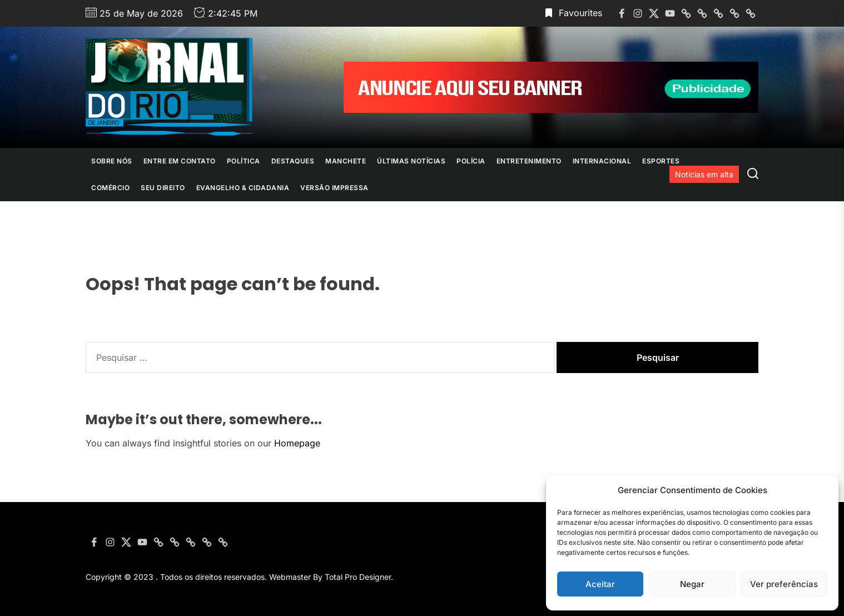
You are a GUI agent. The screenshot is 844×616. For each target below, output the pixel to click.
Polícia (471, 161)
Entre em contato (180, 161)
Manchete (346, 161)
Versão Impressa (334, 188)
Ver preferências (784, 584)
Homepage (297, 443)
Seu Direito (163, 188)
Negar (692, 584)
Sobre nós (112, 161)
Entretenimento (529, 161)
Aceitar (600, 584)
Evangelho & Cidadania (243, 188)
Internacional (602, 161)
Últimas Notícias (411, 161)
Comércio (110, 188)
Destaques (293, 161)
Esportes (661, 161)
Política (244, 161)
